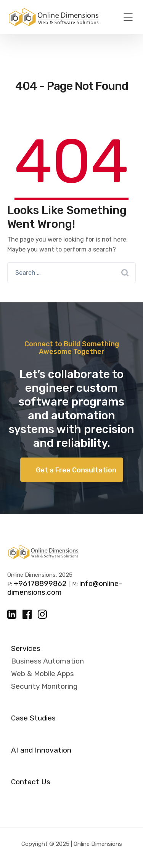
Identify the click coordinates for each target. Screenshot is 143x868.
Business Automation (47, 661)
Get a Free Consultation (76, 470)
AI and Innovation (41, 750)
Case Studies (33, 718)
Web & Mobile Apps (43, 674)
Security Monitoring (44, 686)
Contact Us (31, 782)
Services (26, 649)
